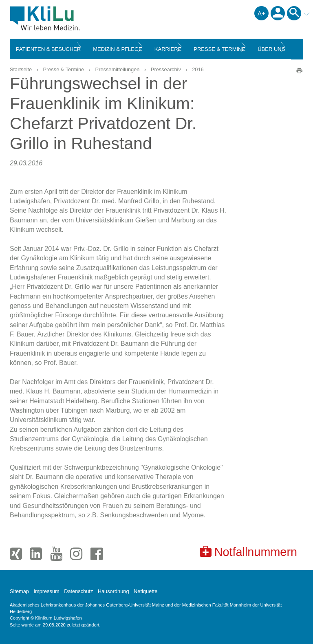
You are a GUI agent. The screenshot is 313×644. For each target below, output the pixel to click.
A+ (261, 13)
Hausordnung (114, 591)
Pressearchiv (166, 69)
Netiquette (145, 591)
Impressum (46, 591)
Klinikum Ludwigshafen (63, 18)
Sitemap (19, 591)
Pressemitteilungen (118, 69)
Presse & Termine (63, 69)
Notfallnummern (248, 552)
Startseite (21, 69)
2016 (198, 69)
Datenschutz (78, 591)
